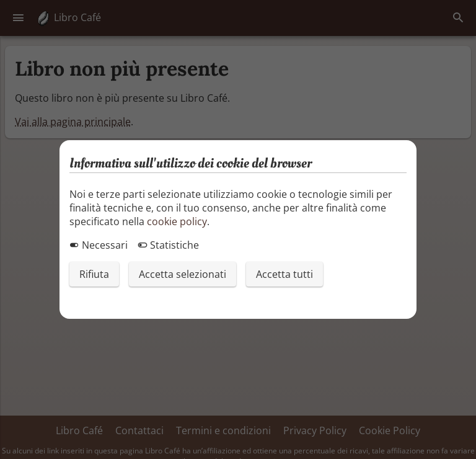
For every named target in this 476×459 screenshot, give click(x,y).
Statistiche (168, 245)
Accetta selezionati (183, 274)
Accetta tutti (284, 274)
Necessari (99, 245)
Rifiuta (94, 274)
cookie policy (177, 221)
